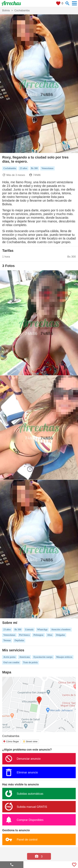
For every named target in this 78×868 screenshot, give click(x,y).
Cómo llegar (11, 741)
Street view (30, 741)
